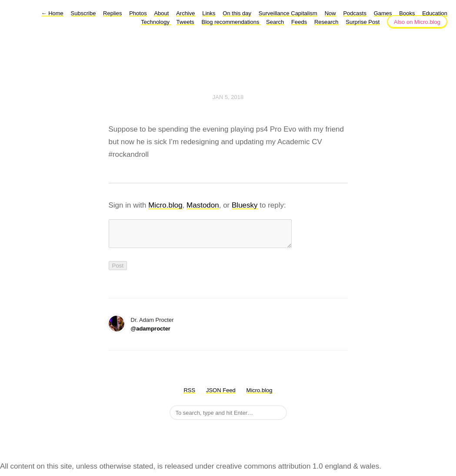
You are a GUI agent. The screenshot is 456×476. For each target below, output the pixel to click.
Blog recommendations (231, 22)
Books (407, 13)
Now (330, 13)
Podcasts (354, 13)
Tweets (185, 22)
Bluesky (245, 205)
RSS (189, 395)
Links (209, 13)
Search (275, 22)
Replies (112, 13)
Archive (185, 13)
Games (383, 13)
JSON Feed (221, 395)
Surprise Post (363, 22)
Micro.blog (165, 205)
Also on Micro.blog (417, 22)
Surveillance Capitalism (288, 13)
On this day (237, 13)
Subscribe (83, 13)
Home (52, 13)
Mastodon (203, 205)
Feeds (299, 22)
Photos (138, 13)
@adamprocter (151, 334)
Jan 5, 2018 (228, 97)
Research (326, 22)
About (161, 13)
